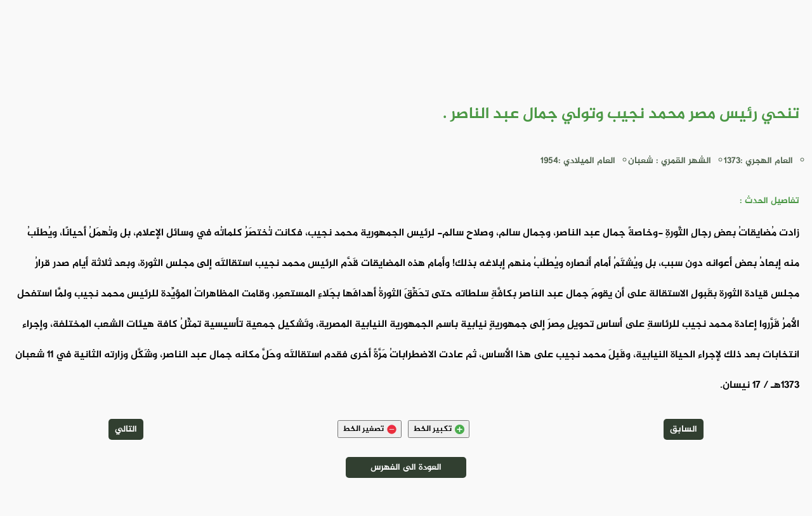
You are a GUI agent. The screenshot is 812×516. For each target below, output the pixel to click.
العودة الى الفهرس (406, 467)
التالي (126, 429)
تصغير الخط (370, 429)
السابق (684, 429)
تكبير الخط (439, 429)
